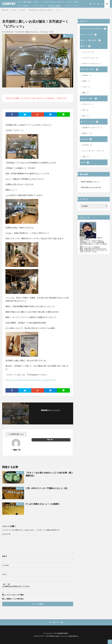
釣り (86, 116)
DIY (86, 110)
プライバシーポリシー (72, 6)
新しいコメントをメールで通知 (13, 595)
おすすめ (22, 10)
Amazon (87, 75)
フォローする (51, 413)
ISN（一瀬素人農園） (25, 2)
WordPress (74, 636)
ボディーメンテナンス (92, 64)
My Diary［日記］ (55, 6)
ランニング (88, 52)
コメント (6, 534)
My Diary (14, 10)
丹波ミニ (87, 133)
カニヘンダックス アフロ (93, 151)
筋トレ (37, 2)
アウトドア (88, 104)
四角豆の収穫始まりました (90, 182)
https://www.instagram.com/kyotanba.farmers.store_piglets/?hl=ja (31, 380)
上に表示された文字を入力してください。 (17, 586)
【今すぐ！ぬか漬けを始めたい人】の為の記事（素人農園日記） (49, 474)
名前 (5, 556)
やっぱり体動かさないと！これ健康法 (42, 504)
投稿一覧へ (50, 440)
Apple (86, 81)
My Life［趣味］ (23, 6)
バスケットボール (39, 6)
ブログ (87, 87)
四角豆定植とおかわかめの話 (91, 187)
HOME (6, 10)
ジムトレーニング (90, 58)
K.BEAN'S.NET (9, 4)
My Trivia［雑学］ (73, 2)
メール (5, 565)
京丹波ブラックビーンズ (93, 128)
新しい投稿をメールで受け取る (13, 599)
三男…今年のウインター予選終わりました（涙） (47, 488)
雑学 (86, 93)
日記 (86, 157)
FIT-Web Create (53, 636)
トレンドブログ (90, 35)
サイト (4, 574)
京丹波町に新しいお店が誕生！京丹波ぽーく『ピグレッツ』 (46, 10)
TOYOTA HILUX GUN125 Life (54, 2)
